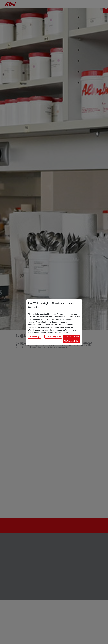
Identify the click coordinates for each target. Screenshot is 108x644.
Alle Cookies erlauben (71, 341)
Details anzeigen (35, 337)
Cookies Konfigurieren (53, 337)
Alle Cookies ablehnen (71, 337)
